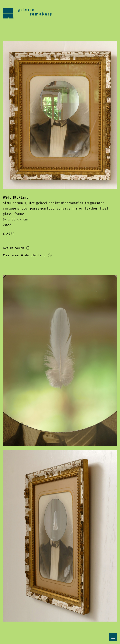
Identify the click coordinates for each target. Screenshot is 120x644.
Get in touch (16, 248)
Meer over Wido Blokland (27, 255)
